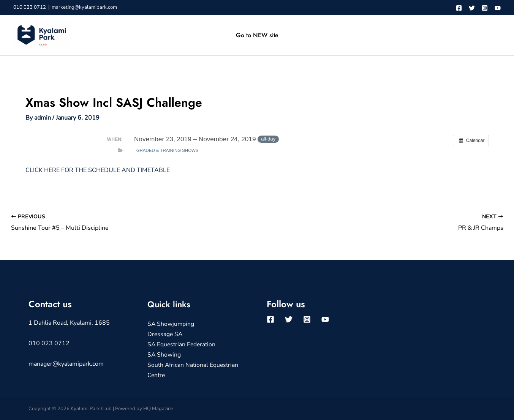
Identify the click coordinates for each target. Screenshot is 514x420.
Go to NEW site (257, 35)
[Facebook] (459, 8)
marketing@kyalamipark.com (84, 7)
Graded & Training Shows (168, 150)
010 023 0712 (30, 7)
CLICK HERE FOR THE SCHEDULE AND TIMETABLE (98, 170)
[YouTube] (498, 8)
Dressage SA (165, 334)
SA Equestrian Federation (183, 344)
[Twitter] (472, 8)
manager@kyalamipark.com (66, 364)
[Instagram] (485, 8)
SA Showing (164, 354)
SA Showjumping (171, 324)
